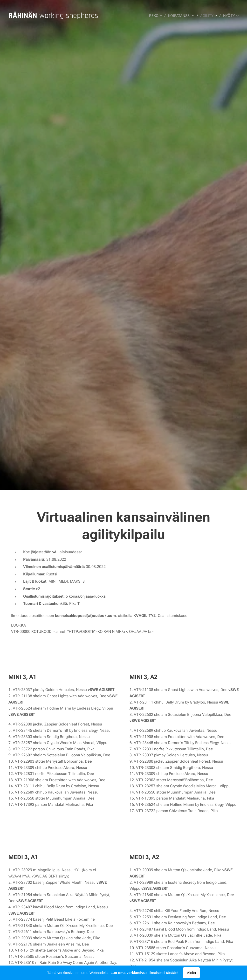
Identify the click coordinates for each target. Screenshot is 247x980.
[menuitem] (158, 16)
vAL (55, 552)
